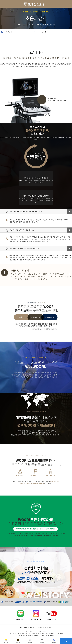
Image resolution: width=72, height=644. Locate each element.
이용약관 (32, 627)
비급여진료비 (39, 627)
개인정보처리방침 (23, 627)
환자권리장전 (48, 627)
